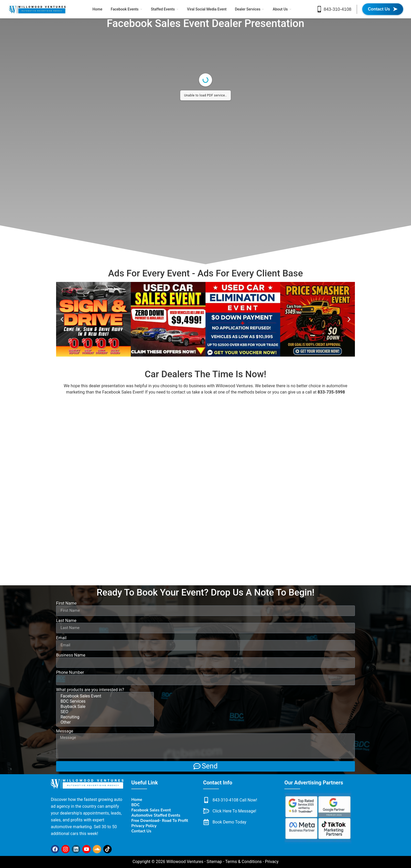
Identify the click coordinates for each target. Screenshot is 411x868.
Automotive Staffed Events (156, 815)
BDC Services (104, 701)
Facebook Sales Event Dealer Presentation (206, 23)
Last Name (66, 621)
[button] (62, 319)
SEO (104, 712)
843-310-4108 (338, 9)
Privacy (272, 862)
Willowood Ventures (234, 386)
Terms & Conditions (244, 862)
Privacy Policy (144, 826)
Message (65, 731)
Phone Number (70, 673)
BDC (136, 805)
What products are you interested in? (90, 690)
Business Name (71, 655)
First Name (66, 603)
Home (98, 9)
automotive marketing (71, 827)
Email (61, 638)
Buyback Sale (104, 707)
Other (104, 722)
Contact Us (141, 831)
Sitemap (214, 862)
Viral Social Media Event (207, 9)
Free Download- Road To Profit (160, 821)
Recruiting (104, 717)
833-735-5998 (331, 392)
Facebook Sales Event (123, 392)
